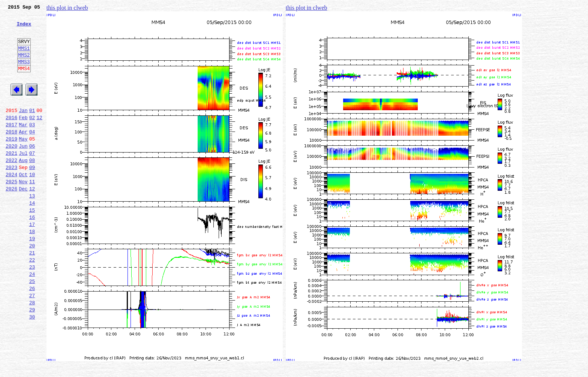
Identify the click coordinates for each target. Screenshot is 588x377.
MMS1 (24, 57)
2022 (11, 186)
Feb (23, 136)
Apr (23, 153)
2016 (11, 136)
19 (32, 277)
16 (32, 252)
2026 (11, 219)
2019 (11, 161)
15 (32, 244)
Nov (23, 211)
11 (32, 211)
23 (32, 310)
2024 (11, 202)
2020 (11, 169)
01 (32, 128)
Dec (23, 219)
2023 (11, 194)
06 (32, 169)
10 (32, 202)
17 (32, 260)
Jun (23, 169)
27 (32, 343)
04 (32, 153)
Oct (23, 202)
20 (32, 285)
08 (32, 186)
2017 (11, 145)
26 (32, 334)
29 (32, 359)
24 (32, 318)
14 (32, 235)
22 (32, 301)
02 (32, 136)
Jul (23, 178)
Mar (23, 145)
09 (32, 194)
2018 (11, 153)
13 (32, 227)
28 (32, 351)
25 (32, 326)
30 (32, 367)
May (23, 161)
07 (32, 178)
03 (32, 145)
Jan (23, 128)
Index (24, 28)
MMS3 (24, 73)
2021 (11, 178)
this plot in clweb (67, 8)
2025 (11, 211)
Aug (23, 186)
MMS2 (24, 65)
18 (32, 268)
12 (39, 136)
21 (32, 293)
